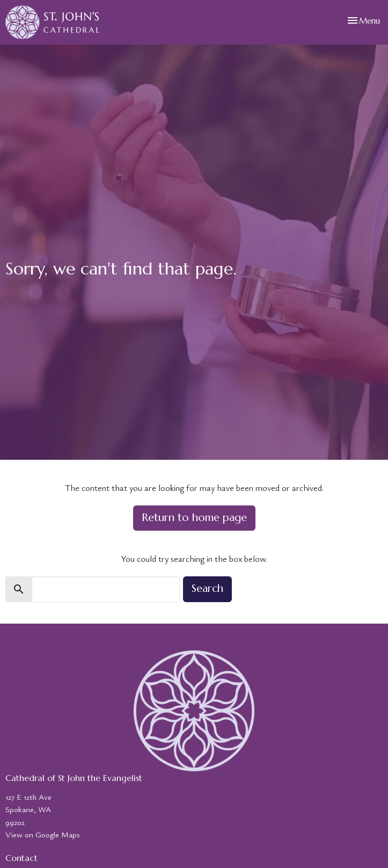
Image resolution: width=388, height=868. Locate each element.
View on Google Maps (43, 834)
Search (207, 588)
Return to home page (194, 518)
